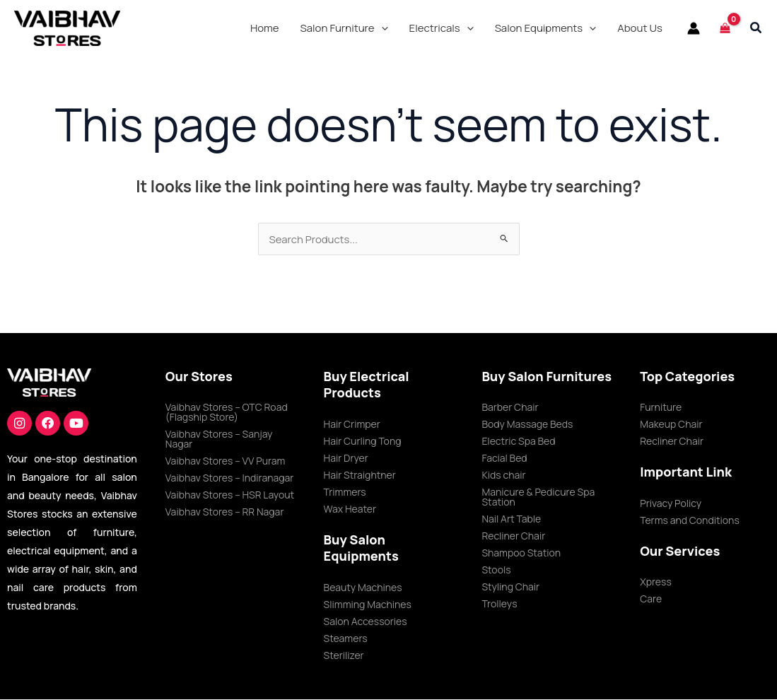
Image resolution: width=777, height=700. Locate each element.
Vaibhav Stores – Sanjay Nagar (219, 439)
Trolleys (499, 604)
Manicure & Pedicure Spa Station (538, 497)
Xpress (656, 582)
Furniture (661, 408)
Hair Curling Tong (363, 442)
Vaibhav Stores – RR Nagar (225, 512)
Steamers (346, 639)
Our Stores (199, 377)
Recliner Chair (513, 536)
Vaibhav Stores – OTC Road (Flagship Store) (227, 413)
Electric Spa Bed (518, 442)
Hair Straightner (360, 476)
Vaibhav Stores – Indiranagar (230, 478)
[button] (344, 28)
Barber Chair (510, 408)
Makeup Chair (671, 425)
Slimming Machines (368, 605)
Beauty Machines (363, 588)
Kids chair (503, 476)
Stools (496, 570)
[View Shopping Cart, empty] (725, 28)
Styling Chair (510, 587)
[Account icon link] (694, 28)
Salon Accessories (366, 622)
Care (651, 599)
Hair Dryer (346, 459)
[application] (381, 28)
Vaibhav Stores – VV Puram (226, 461)
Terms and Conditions (690, 521)
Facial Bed (504, 459)
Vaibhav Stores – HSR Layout (230, 495)
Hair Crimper (352, 425)
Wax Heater (350, 509)
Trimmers (345, 492)
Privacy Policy (671, 504)
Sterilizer (344, 656)
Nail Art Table (511, 519)
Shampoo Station (521, 553)
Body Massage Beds (527, 425)
